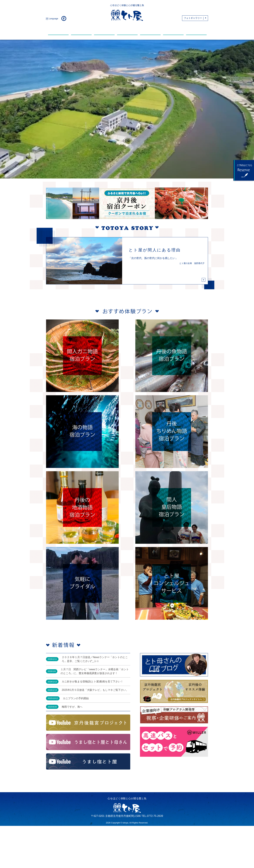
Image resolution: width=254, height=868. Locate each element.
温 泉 (127, 30)
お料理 (81, 30)
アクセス (196, 30)
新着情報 (58, 30)
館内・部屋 (104, 30)
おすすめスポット (173, 30)
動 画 (150, 30)
